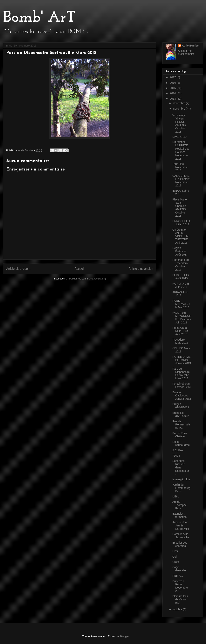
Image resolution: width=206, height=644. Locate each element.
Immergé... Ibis (181, 479)
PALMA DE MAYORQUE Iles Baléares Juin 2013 (182, 317)
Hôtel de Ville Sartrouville (181, 536)
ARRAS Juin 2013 (180, 294)
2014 (173, 93)
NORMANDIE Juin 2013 (181, 285)
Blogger (125, 636)
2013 (173, 99)
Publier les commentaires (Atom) (88, 279)
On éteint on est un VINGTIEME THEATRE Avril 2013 (181, 236)
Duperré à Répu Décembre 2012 (180, 586)
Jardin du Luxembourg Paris (181, 488)
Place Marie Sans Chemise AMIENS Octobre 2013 (180, 208)
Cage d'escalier (180, 569)
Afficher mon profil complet (186, 52)
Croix (176, 562)
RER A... (178, 576)
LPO (175, 551)
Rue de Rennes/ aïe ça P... (181, 425)
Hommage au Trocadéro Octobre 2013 (181, 265)
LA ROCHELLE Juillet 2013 (182, 223)
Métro (176, 496)
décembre (179, 103)
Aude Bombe (190, 46)
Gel (175, 557)
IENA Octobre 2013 (181, 192)
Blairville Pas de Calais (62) (180, 599)
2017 (173, 77)
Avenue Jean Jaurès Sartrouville (181, 525)
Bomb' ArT (40, 18)
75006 (176, 456)
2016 (173, 83)
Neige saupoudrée (181, 443)
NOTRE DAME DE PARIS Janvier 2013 (182, 360)
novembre (179, 109)
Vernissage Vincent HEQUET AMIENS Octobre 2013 (179, 123)
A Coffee (178, 450)
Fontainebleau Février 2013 (182, 385)
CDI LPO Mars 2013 (181, 350)
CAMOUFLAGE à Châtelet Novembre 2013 (181, 181)
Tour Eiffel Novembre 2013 (180, 167)
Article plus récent (18, 269)
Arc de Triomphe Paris (180, 505)
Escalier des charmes (180, 544)
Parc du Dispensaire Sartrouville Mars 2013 (181, 373)
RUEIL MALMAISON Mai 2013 (181, 304)
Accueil (79, 269)
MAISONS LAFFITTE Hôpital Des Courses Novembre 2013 (181, 150)
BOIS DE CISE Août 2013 (181, 277)
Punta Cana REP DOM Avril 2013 (180, 331)
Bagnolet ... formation (179, 515)
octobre (178, 609)
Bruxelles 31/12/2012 (181, 414)
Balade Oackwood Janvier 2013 (182, 396)
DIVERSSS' (179, 137)
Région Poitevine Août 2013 (180, 251)
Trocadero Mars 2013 (180, 341)
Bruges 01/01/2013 (181, 406)
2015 (173, 88)
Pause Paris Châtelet (180, 435)
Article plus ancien (141, 269)
